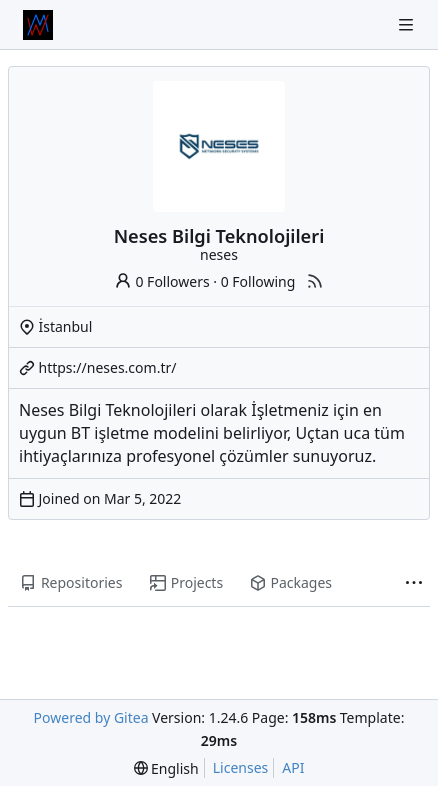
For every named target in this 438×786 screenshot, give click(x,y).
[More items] (414, 584)
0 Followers (162, 281)
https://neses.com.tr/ (108, 367)
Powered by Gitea (91, 717)
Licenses (241, 767)
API (293, 767)
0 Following (258, 281)
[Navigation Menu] (408, 24)
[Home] (38, 25)
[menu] (166, 768)
